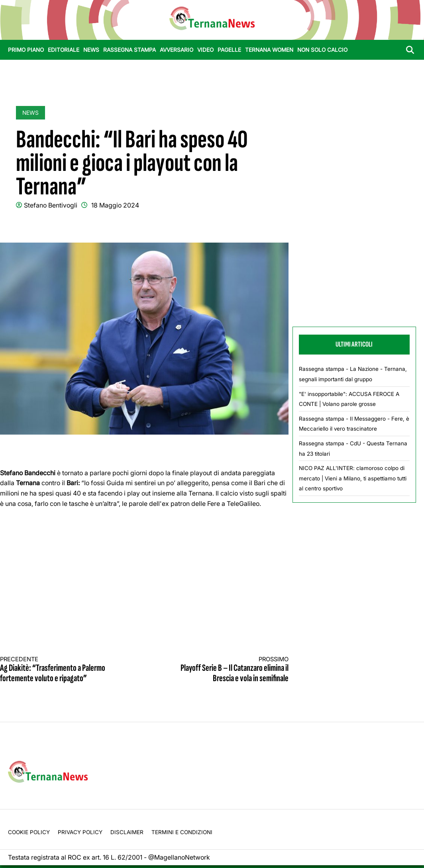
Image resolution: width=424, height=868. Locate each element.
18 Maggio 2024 (115, 205)
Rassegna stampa (130, 50)
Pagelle (229, 50)
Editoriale (64, 50)
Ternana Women (269, 50)
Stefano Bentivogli (51, 205)
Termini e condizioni (182, 832)
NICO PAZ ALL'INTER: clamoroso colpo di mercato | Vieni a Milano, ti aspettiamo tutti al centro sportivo (353, 478)
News (91, 50)
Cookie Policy (29, 832)
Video (205, 50)
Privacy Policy (80, 832)
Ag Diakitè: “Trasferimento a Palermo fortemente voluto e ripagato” (65, 670)
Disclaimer (127, 832)
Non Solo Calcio (322, 50)
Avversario (177, 50)
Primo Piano (26, 50)
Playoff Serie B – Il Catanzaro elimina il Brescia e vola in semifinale (224, 670)
